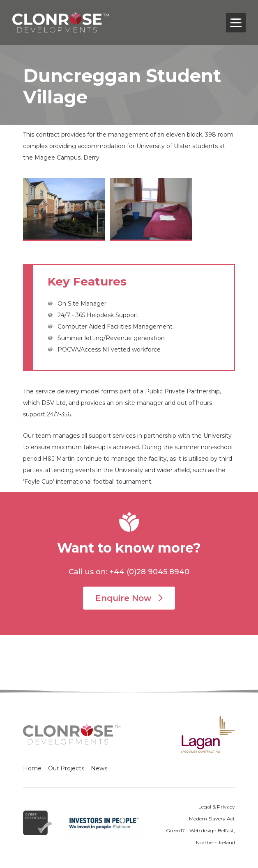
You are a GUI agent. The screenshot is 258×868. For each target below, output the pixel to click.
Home (32, 768)
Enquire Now (129, 598)
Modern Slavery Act (212, 819)
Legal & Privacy (217, 807)
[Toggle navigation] (236, 23)
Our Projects (66, 768)
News (99, 768)
